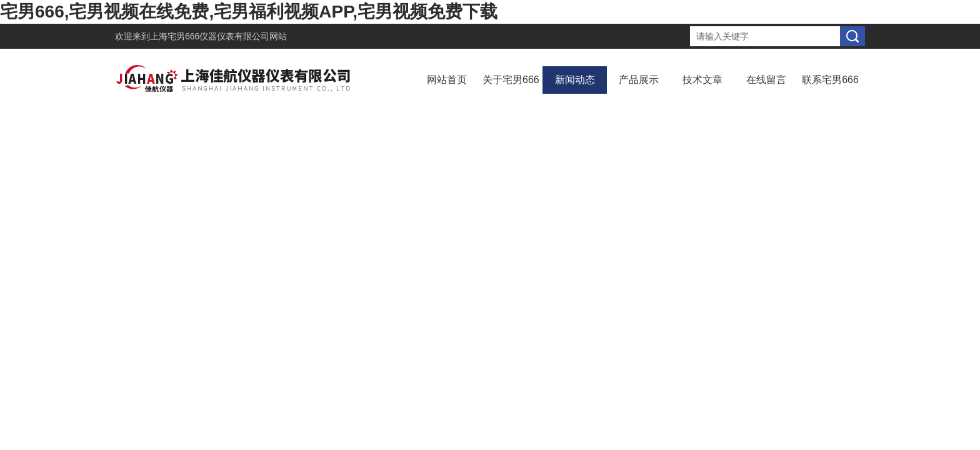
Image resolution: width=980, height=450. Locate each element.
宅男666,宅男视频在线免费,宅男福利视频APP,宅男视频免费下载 (249, 12)
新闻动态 (575, 80)
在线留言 (766, 80)
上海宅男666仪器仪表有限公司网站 (218, 36)
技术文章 (702, 80)
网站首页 (447, 80)
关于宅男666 (511, 80)
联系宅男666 (830, 80)
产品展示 (639, 80)
